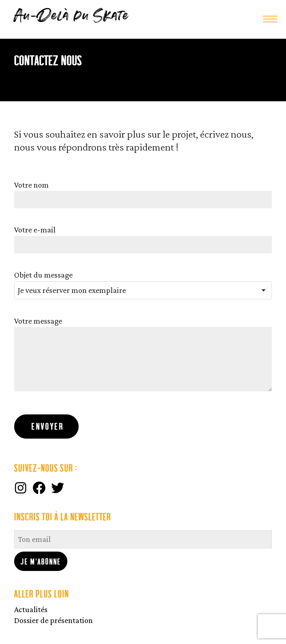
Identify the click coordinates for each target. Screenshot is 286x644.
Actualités (31, 609)
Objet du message (43, 275)
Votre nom (31, 185)
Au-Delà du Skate (71, 16)
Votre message (38, 321)
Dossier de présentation (53, 620)
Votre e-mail (35, 230)
